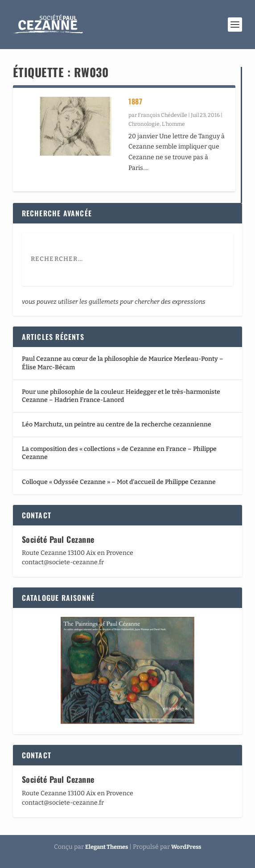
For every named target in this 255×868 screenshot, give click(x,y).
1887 (135, 101)
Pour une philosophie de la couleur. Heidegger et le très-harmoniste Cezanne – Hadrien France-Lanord (121, 396)
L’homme (173, 124)
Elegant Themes (107, 847)
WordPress (186, 847)
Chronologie (144, 124)
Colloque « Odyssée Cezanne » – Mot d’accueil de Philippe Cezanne (119, 482)
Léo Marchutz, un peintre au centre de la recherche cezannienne (117, 424)
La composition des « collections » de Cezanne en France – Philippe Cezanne (119, 453)
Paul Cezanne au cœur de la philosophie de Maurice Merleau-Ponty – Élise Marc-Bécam (123, 363)
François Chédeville (162, 115)
